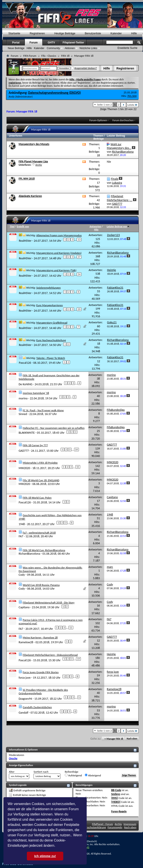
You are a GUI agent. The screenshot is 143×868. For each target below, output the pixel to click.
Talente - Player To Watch (50, 358)
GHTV (51, 43)
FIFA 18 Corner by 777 (35, 445)
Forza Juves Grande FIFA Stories (41, 672)
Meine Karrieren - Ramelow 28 (40, 637)
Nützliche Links (88, 48)
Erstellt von (23, 227)
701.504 (132, 96)
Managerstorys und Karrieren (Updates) (59, 253)
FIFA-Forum (30, 56)
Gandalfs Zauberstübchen (37, 707)
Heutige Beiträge (65, 33)
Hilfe (107, 68)
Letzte (132, 105)
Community (53, 48)
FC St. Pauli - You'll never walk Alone (43, 410)
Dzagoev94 (25, 699)
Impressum (130, 824)
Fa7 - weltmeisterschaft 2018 (39, 533)
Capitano (24, 607)
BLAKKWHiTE (27, 432)
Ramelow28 (26, 642)
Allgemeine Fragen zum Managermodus (59, 235)
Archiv (39, 165)
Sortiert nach (41, 772)
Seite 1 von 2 (104, 105)
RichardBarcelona (29, 554)
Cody (22, 575)
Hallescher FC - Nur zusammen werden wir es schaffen (54, 428)
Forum (33, 43)
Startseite (14, 33)
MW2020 (24, 468)
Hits (96, 230)
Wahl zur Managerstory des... (119, 146)
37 (79, 257)
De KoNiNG (25, 384)
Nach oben (132, 739)
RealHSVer (25, 241)
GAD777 (24, 451)
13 (79, 240)
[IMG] (115, 798)
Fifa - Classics (49, 56)
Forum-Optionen (98, 120)
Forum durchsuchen (123, 120)
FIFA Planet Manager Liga (33, 161)
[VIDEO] (116, 802)
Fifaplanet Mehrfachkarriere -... (120, 198)
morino (23, 398)
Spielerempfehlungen (48, 288)
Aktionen (70, 48)
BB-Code (116, 790)
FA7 (21, 536)
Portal (16, 43)
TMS (87, 847)
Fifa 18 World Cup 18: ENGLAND (41, 480)
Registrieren (125, 68)
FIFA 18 (65, 56)
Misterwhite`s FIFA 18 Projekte (40, 463)
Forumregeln (115, 827)
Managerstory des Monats (34, 144)
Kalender (116, 33)
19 (78, 659)
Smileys (116, 794)
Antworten (96, 227)
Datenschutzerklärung (93, 827)
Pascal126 (25, 363)
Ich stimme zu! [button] (45, 856)
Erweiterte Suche (128, 48)
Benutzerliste (93, 33)
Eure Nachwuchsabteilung (51, 340)
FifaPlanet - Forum (103, 824)
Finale (115, 179)
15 (78, 467)
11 (71, 628)
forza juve (25, 678)
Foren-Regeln (119, 811)
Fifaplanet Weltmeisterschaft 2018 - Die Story (49, 603)
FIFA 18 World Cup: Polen (37, 498)
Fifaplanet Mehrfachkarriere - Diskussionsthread (50, 655)
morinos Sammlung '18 (36, 393)
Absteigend (93, 775)
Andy (12, 97)
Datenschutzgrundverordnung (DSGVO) (54, 93)
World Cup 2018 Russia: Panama (41, 585)
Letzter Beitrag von (118, 227)
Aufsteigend (73, 775)
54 (79, 274)
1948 (22, 524)
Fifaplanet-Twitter (73, 43)
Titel (12, 227)
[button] (57, 846)
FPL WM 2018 (27, 179)
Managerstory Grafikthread (52, 323)
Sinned (23, 414)
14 (76, 450)
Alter (12, 772)
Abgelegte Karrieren (30, 196)
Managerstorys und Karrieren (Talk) (56, 270)
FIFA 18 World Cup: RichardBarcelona (44, 550)
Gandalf (23, 713)
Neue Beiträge (16, 48)
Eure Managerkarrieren (49, 305)
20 (79, 309)
